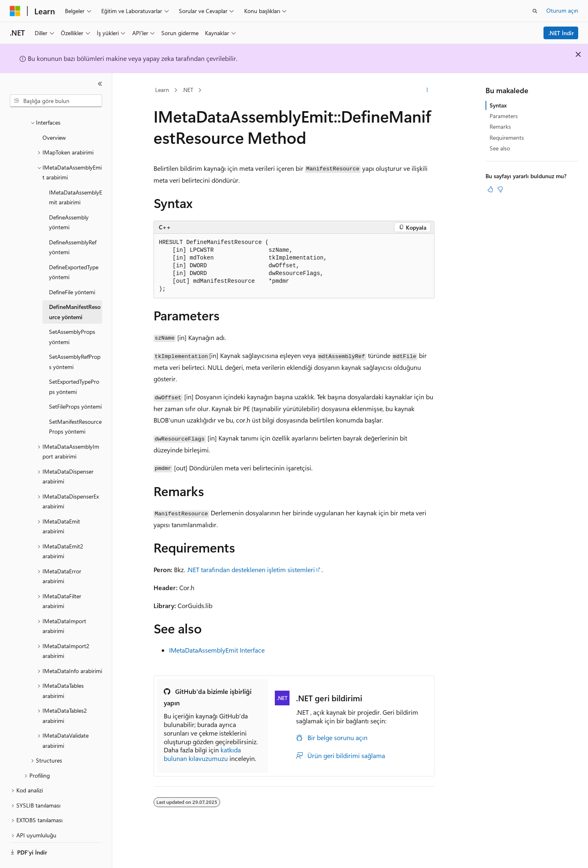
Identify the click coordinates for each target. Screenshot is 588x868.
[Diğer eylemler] (427, 90)
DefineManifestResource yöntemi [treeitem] (75, 289)
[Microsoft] (15, 11)
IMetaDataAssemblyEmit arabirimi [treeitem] (76, 175)
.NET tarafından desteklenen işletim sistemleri (251, 569)
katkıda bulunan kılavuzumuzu (202, 754)
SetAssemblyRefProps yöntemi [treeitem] (75, 339)
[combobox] (56, 101)
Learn (162, 90)
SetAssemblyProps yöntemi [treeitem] (72, 314)
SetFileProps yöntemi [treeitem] (75, 384)
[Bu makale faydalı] (490, 189)
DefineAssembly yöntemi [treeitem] (69, 200)
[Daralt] (100, 84)
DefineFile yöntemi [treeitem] (72, 270)
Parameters (504, 116)
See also (500, 148)
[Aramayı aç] (535, 11)
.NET (188, 90)
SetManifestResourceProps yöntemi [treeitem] (75, 404)
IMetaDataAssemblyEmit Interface (217, 650)
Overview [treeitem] (54, 115)
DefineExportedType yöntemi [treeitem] (74, 250)
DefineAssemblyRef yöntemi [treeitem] (73, 225)
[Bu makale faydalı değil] (500, 189)
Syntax (498, 105)
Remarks (500, 126)
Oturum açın (562, 10)
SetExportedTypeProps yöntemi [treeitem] (74, 364)
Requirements (507, 138)
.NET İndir (561, 33)
